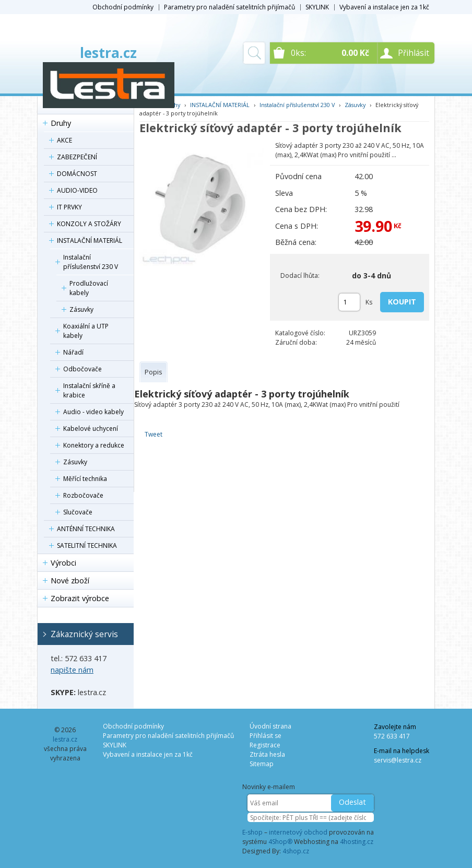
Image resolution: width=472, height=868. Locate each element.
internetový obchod (298, 832)
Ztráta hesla (267, 754)
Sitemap (262, 764)
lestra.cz (108, 53)
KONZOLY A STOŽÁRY (89, 224)
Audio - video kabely (93, 412)
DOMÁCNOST (77, 174)
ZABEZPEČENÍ (77, 157)
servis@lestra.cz (398, 760)
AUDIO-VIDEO (77, 190)
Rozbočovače (83, 495)
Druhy (61, 123)
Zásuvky (81, 309)
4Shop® (280, 842)
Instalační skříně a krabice (89, 390)
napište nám (72, 670)
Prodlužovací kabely (89, 288)
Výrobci (63, 563)
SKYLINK (317, 7)
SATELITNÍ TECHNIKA (87, 546)
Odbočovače (82, 369)
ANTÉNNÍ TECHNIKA (86, 529)
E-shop (252, 832)
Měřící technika (85, 479)
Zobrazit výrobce (80, 598)
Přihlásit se (265, 736)
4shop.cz (296, 851)
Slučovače (78, 512)
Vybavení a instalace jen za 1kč (384, 7)
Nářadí (73, 352)
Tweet (154, 434)
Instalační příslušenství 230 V (91, 262)
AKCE (64, 140)
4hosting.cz (357, 842)
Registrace (265, 745)
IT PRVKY (69, 207)
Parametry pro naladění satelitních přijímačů (229, 7)
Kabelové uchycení (91, 429)
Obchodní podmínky (123, 7)
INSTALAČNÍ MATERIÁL (90, 241)
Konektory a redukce (94, 445)
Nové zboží (70, 580)
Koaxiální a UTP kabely (86, 331)
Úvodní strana (270, 726)
